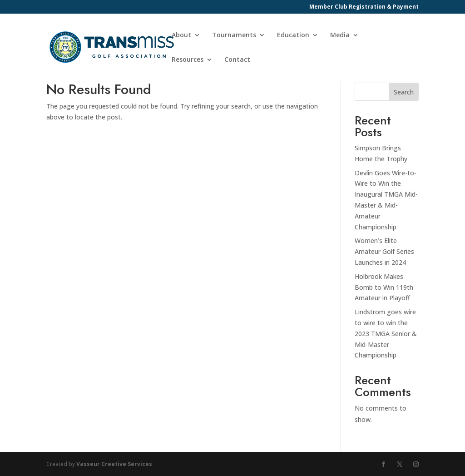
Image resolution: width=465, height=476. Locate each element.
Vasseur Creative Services (114, 464)
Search (404, 92)
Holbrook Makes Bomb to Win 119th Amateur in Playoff (384, 287)
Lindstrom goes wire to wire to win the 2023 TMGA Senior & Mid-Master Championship (386, 333)
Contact (237, 60)
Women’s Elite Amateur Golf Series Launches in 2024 (384, 251)
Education (293, 35)
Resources (188, 60)
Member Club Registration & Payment (364, 7)
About (181, 35)
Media (340, 35)
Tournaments (234, 35)
